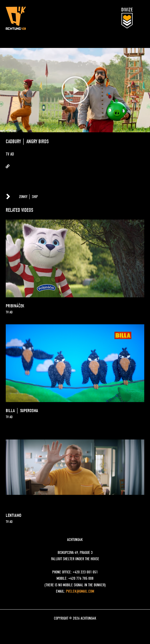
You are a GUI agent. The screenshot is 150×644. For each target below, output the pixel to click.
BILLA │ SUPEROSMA (22, 411)
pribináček (15, 306)
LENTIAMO (13, 515)
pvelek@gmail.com (80, 591)
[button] (75, 90)
